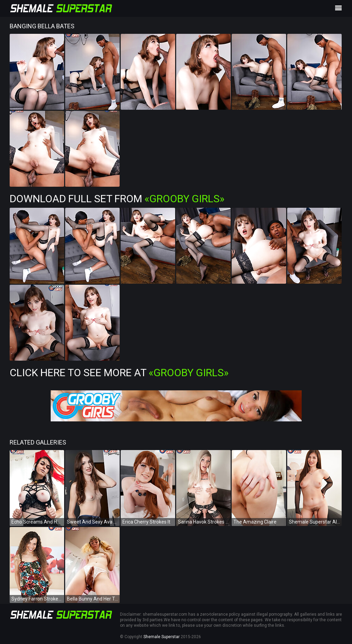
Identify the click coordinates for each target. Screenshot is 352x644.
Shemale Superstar (162, 637)
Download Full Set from (117, 199)
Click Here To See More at (119, 373)
